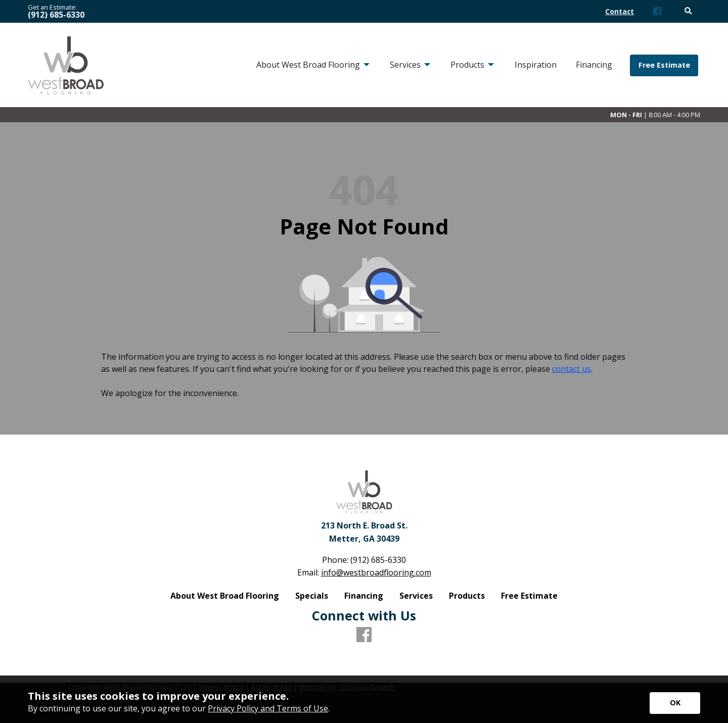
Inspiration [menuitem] (536, 65)
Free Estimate (664, 65)
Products (467, 596)
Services (416, 596)
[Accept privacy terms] (675, 703)
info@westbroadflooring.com (376, 572)
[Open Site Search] (688, 11)
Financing (364, 596)
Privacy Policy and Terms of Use (268, 708)
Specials (312, 596)
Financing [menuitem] (594, 65)
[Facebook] (657, 12)
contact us (572, 369)
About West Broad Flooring (225, 596)
